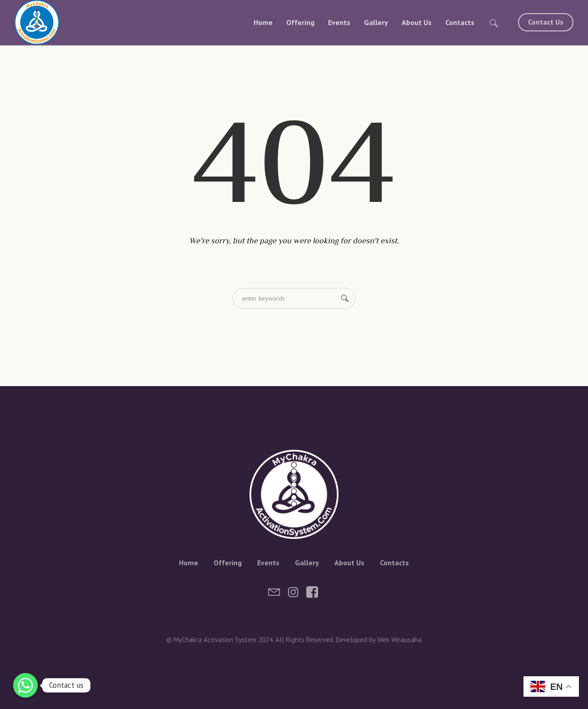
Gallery (307, 563)
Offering (228, 563)
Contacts (394, 563)
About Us (349, 563)
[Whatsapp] (25, 685)
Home (189, 563)
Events (268, 563)
